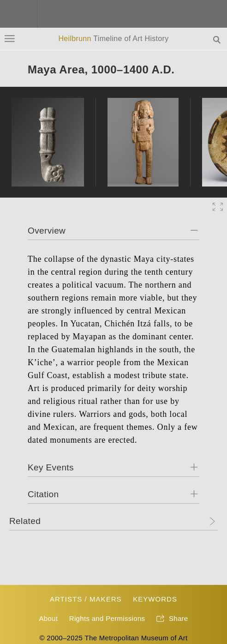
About (48, 618)
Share (172, 619)
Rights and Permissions (107, 618)
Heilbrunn (113, 39)
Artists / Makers (86, 599)
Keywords (155, 599)
